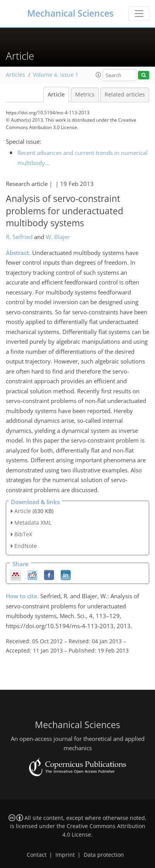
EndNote (26, 546)
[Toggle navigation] (139, 14)
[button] (98, 75)
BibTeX (23, 534)
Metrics (85, 95)
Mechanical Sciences (70, 13)
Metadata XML (33, 523)
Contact (37, 855)
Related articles (125, 95)
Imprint (65, 855)
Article (56, 95)
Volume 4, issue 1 (56, 75)
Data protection (104, 855)
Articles (15, 75)
